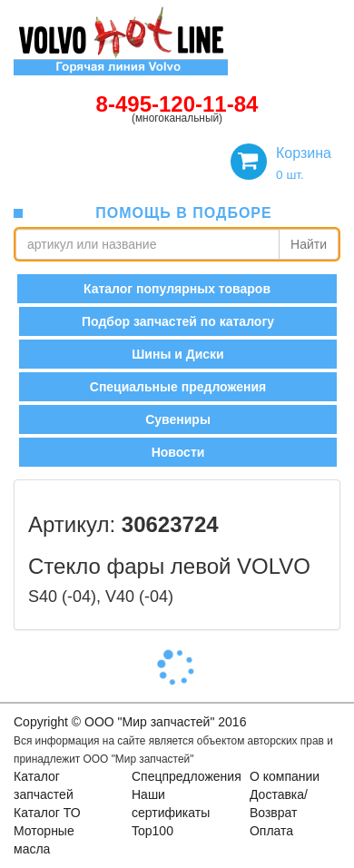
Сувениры (178, 419)
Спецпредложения (187, 776)
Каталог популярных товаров (177, 289)
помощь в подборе (183, 213)
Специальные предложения (178, 387)
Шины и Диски (177, 354)
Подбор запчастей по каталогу (178, 321)
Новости (178, 452)
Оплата (271, 831)
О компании (285, 776)
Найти (309, 244)
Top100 (152, 831)
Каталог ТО (47, 813)
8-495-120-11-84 (177, 104)
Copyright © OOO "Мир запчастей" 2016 (130, 722)
